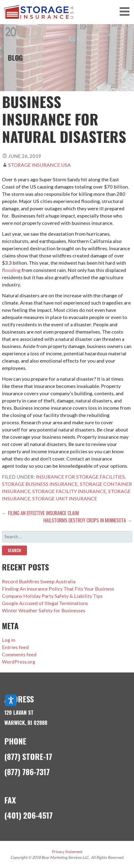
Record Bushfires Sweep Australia (39, 581)
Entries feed (15, 647)
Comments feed (19, 654)
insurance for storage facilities (80, 477)
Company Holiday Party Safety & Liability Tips (52, 596)
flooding (11, 270)
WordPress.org (19, 662)
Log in (9, 640)
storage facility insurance (69, 491)
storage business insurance (40, 484)
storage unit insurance (65, 498)
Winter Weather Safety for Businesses (44, 610)
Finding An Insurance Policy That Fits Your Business (58, 589)
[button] (126, 11)
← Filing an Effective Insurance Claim (40, 513)
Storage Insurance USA (39, 165)
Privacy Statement (67, 851)
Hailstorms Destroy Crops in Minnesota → (88, 520)
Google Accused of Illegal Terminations (45, 603)
